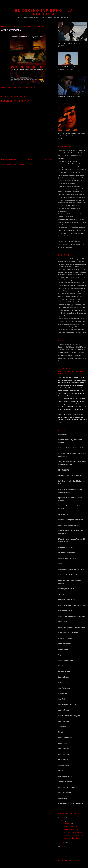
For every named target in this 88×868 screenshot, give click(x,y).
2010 (63, 846)
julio (65, 842)
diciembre (67, 823)
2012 (63, 817)
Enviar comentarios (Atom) (22, 164)
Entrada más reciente (9, 160)
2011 (63, 821)
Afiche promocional (70, 826)
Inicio (30, 160)
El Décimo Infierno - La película (44, 12)
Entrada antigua (48, 160)
